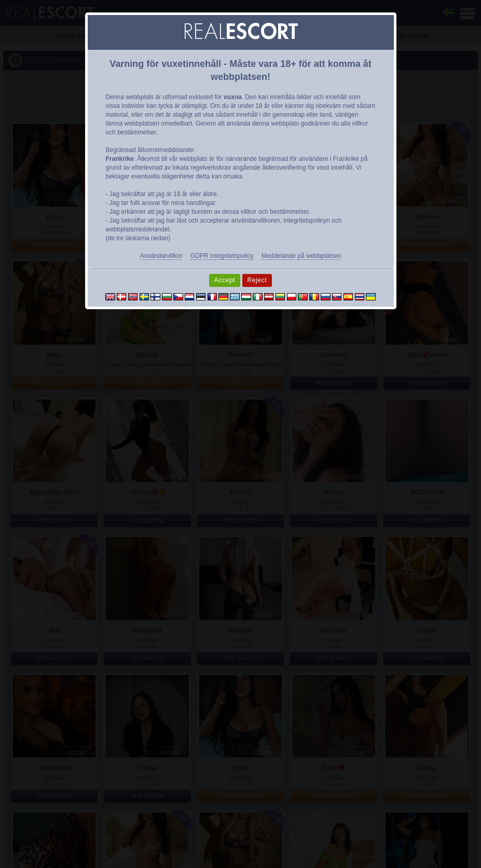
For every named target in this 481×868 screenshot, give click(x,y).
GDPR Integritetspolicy (222, 256)
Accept (225, 280)
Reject (257, 280)
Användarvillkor (161, 256)
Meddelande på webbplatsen (301, 256)
